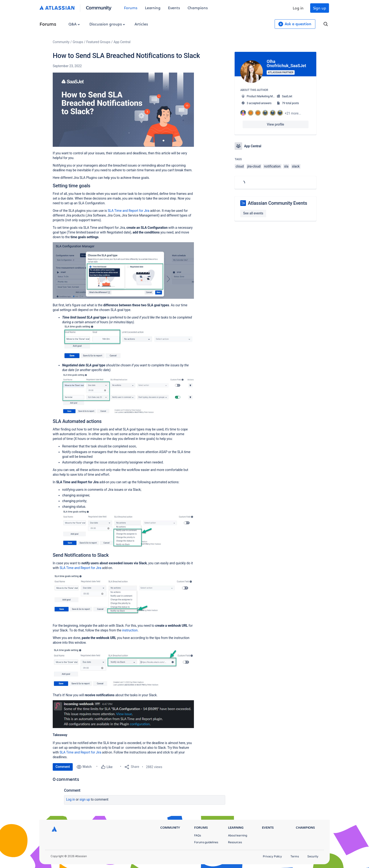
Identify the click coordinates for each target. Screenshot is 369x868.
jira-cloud (254, 166)
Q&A (74, 24)
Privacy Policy (272, 856)
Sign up (320, 8)
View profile (275, 124)
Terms (295, 856)
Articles (141, 24)
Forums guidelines (206, 842)
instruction (130, 630)
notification (272, 166)
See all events (253, 213)
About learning (238, 835)
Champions (198, 8)
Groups (78, 42)
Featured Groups (98, 42)
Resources (235, 842)
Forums (131, 8)
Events (174, 8)
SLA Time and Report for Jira (129, 211)
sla (286, 166)
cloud (240, 166)
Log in (298, 8)
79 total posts (290, 103)
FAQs (198, 835)
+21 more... (293, 113)
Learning (153, 8)
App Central (122, 42)
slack (296, 166)
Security (313, 856)
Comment (63, 767)
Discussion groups (107, 24)
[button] (123, 110)
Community (99, 7)
